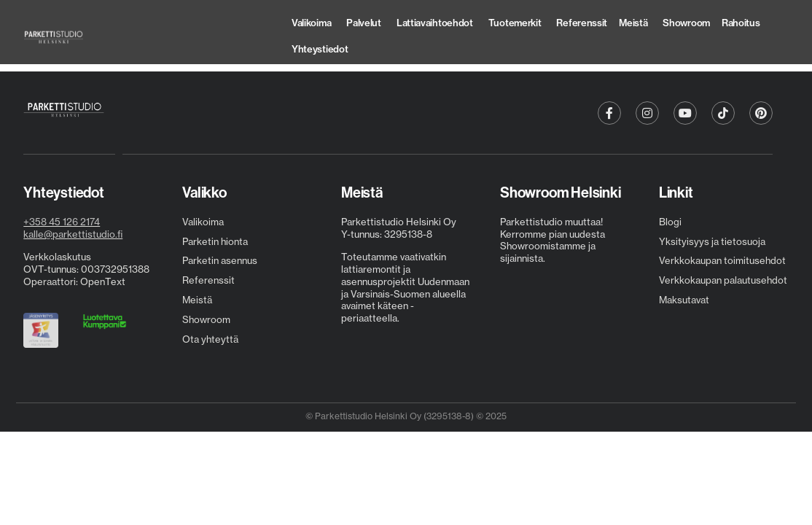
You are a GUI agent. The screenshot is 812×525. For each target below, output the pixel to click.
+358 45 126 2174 (62, 222)
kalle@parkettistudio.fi (73, 234)
